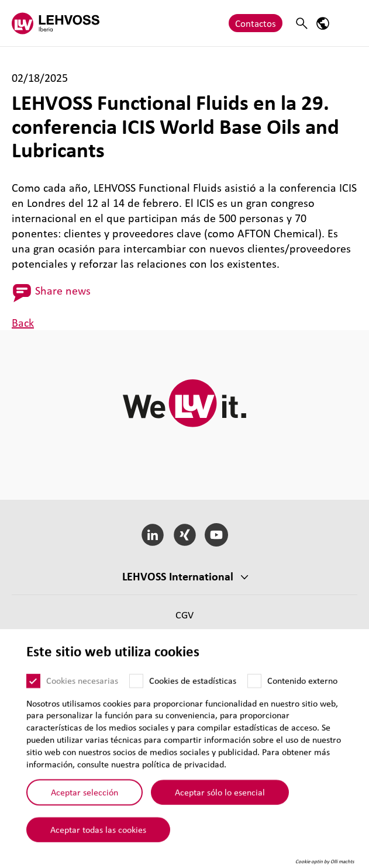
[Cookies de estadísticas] (136, 695)
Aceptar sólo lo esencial (220, 806)
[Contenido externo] (254, 695)
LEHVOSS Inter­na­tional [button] (178, 576)
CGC (184, 633)
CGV (184, 615)
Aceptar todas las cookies (98, 843)
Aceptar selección (85, 806)
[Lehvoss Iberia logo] (56, 23)
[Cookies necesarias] (33, 695)
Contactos (256, 23)
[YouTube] (217, 535)
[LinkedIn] (152, 535)
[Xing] (184, 535)
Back (23, 323)
